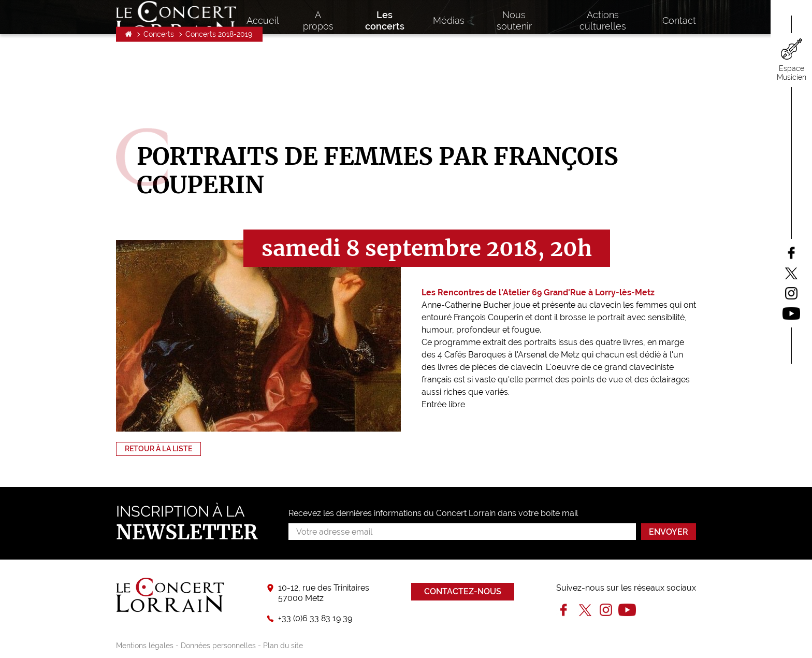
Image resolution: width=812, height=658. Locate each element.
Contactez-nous (463, 591)
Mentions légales (145, 646)
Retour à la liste (158, 449)
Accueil (129, 96)
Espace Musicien (792, 73)
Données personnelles (218, 646)
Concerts (159, 96)
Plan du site (283, 646)
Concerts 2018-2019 (219, 96)
